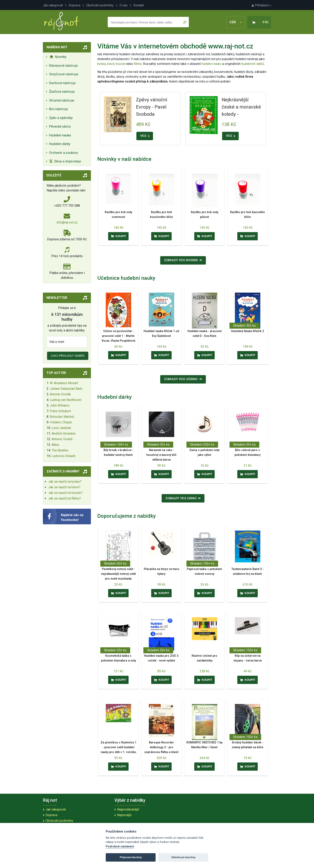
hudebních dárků (253, 64)
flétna (138, 64)
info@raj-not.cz (67, 222)
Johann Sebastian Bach (66, 389)
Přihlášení (261, 5)
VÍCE (145, 136)
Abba (55, 445)
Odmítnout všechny (183, 857)
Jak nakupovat (53, 5)
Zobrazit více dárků (183, 498)
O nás (124, 5)
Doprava (74, 5)
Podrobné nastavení (120, 846)
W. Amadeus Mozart (64, 383)
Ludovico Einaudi (63, 456)
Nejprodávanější (128, 809)
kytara (102, 64)
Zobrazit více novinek (183, 260)
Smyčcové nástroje (64, 74)
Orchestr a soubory (63, 153)
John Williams (60, 405)
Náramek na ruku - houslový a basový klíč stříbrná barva (162, 455)
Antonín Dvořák (60, 394)
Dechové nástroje (62, 83)
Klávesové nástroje (63, 65)
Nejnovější (124, 815)
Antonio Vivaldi (62, 439)
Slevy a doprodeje (65, 161)
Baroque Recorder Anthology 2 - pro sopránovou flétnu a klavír (162, 747)
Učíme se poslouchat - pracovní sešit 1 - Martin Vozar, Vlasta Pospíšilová (118, 336)
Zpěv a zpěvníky (61, 118)
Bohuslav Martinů (62, 417)
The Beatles (60, 450)
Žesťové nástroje (62, 92)
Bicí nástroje (58, 109)
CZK (236, 22)
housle (121, 64)
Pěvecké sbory (60, 126)
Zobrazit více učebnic (183, 379)
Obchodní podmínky (100, 5)
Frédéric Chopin (61, 422)
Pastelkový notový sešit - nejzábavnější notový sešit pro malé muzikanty (118, 574)
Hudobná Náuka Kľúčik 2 (248, 331)
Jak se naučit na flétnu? (65, 498)
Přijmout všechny (131, 857)
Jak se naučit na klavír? (64, 487)
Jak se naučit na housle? (65, 493)
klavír (111, 64)
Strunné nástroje (62, 100)
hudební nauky (212, 64)
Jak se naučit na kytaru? (65, 482)
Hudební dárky (60, 144)
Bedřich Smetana (63, 433)
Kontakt (139, 5)
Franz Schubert (60, 411)
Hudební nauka (60, 135)
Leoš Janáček (61, 428)
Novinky (58, 57)
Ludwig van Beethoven (66, 400)
